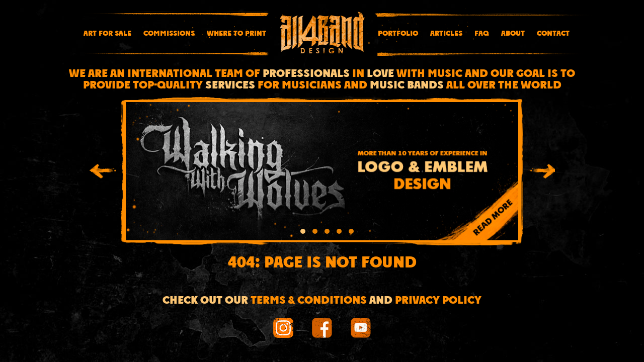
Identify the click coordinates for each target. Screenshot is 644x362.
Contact (553, 34)
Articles (446, 34)
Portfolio (398, 34)
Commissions (169, 34)
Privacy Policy (438, 301)
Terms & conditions (309, 301)
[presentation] (103, 173)
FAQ (482, 34)
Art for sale (107, 34)
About (513, 34)
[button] (303, 233)
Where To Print (236, 34)
